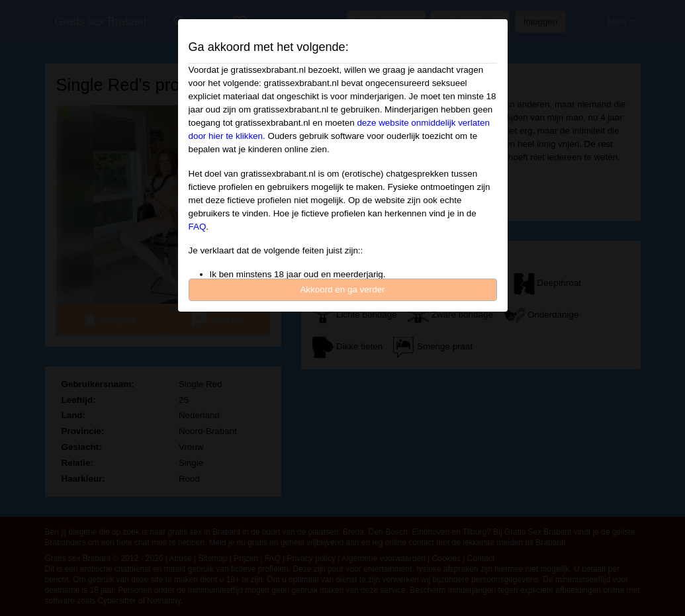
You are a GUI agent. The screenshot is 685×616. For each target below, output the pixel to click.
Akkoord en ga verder (342, 289)
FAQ (198, 227)
